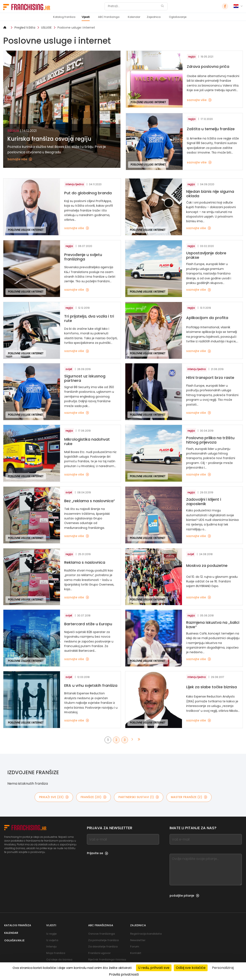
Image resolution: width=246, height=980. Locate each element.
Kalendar (134, 17)
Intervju (51, 947)
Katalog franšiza (64, 17)
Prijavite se (97, 853)
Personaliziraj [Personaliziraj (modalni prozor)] (223, 968)
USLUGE (46, 28)
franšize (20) (94, 797)
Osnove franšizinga (101, 934)
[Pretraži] (133, 6)
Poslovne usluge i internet (76, 28)
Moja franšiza (56, 953)
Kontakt (136, 953)
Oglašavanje (178, 17)
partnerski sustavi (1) (139, 797)
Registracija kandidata (146, 934)
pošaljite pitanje (184, 896)
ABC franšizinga (109, 17)
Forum (135, 947)
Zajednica (154, 17)
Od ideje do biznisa (59, 960)
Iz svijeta (52, 940)
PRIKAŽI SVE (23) (54, 797)
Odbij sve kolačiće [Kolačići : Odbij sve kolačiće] (191, 968)
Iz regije (51, 934)
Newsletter (138, 940)
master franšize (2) (189, 797)
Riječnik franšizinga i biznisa (107, 960)
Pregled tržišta (25, 28)
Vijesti (86, 17)
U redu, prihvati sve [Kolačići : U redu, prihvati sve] (154, 968)
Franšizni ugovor (99, 953)
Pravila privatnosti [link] (124, 974)
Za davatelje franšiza (103, 947)
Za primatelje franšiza (103, 940)
